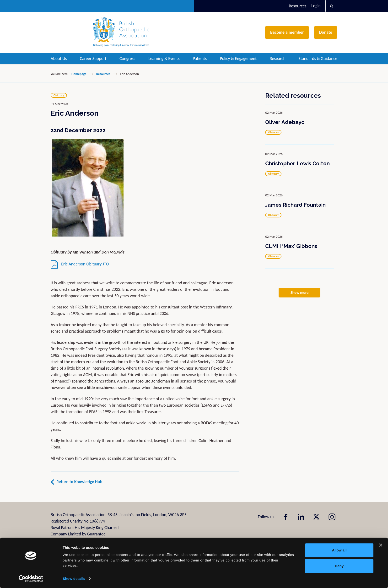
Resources (298, 6)
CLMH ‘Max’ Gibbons (291, 246)
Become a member (287, 32)
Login (316, 6)
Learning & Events (164, 59)
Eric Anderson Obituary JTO (80, 264)
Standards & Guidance (318, 59)
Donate (326, 32)
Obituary (59, 95)
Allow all (339, 550)
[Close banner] (381, 545)
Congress (127, 59)
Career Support (93, 59)
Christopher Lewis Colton (297, 163)
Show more (299, 293)
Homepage (79, 74)
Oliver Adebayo (285, 122)
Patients (200, 59)
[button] (331, 6)
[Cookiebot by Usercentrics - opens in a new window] (31, 579)
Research (278, 59)
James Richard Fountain (295, 205)
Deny (339, 566)
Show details (74, 579)
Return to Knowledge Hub (79, 482)
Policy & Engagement (238, 59)
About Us (59, 59)
